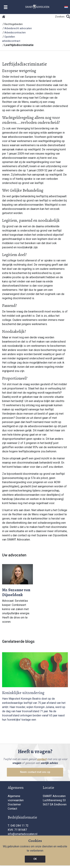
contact (42, 759)
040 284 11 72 (20, 826)
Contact (12, 809)
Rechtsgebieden (14, 24)
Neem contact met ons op (35, 772)
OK (35, 859)
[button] (66, 7)
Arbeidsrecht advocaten (18, 28)
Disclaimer (14, 804)
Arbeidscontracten (15, 33)
